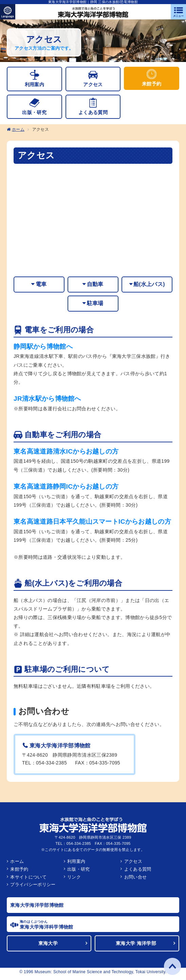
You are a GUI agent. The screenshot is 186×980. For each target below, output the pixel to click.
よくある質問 (138, 873)
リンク (74, 880)
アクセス (133, 865)
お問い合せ (136, 880)
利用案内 (76, 865)
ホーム (18, 131)
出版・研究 (79, 873)
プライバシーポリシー (33, 888)
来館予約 (19, 873)
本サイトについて (28, 880)
